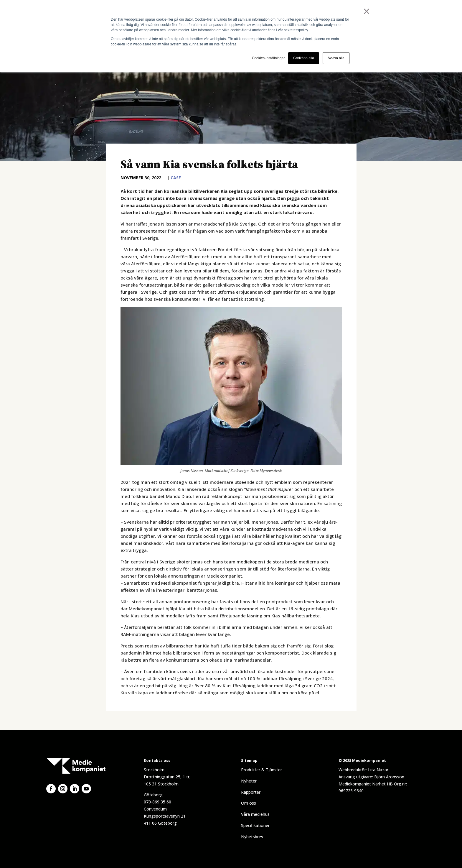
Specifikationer (255, 825)
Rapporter (251, 792)
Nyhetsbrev (252, 837)
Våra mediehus (255, 814)
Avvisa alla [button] (336, 58)
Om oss (249, 803)
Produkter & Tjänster (261, 770)
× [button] (366, 11)
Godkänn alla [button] (304, 58)
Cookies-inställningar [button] (268, 58)
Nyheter (249, 781)
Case (176, 178)
